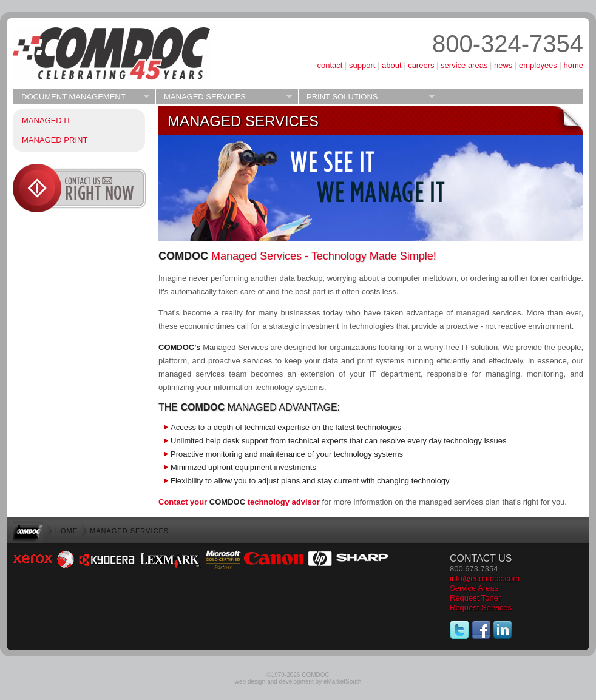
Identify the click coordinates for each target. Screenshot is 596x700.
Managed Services (224, 97)
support (362, 65)
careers (421, 65)
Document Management (81, 97)
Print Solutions (366, 97)
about (392, 65)
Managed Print (55, 140)
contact (330, 65)
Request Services (481, 607)
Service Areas (474, 588)
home (573, 65)
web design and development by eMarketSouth (298, 681)
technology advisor (265, 502)
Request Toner (475, 598)
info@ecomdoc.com (485, 578)
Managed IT (46, 120)
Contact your (184, 502)
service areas (464, 65)
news (503, 65)
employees (538, 65)
